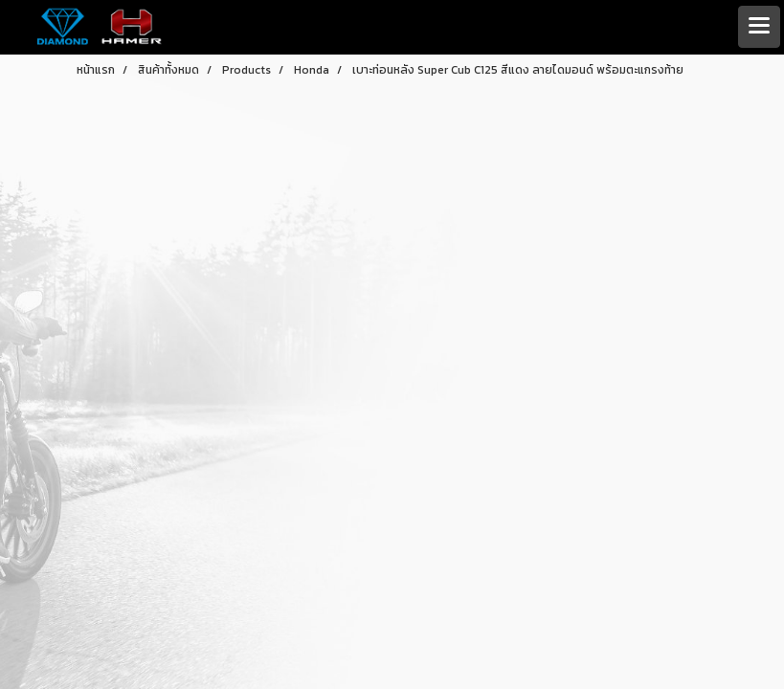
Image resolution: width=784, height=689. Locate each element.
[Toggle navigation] (759, 27)
